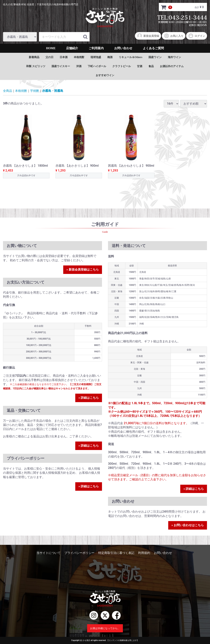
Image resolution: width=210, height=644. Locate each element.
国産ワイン (155, 57)
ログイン (197, 36)
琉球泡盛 (96, 57)
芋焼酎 (35, 91)
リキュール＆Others (130, 57)
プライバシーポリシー (79, 553)
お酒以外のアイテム (172, 66)
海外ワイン (174, 57)
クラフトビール (122, 66)
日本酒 (64, 57)
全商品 (8, 91)
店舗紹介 (72, 48)
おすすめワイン (105, 75)
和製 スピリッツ (36, 66)
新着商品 (34, 57)
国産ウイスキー (61, 66)
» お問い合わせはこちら (188, 525)
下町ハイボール (97, 66)
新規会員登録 (148, 36)
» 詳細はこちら (89, 398)
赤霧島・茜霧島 (53, 91)
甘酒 (140, 66)
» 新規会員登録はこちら (83, 269)
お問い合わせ (123, 48)
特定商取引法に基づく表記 (116, 553)
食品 (151, 66)
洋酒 (79, 66)
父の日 (49, 57)
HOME (51, 48)
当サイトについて (49, 553)
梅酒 (110, 57)
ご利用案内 (96, 48)
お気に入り (174, 36)
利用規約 (144, 553)
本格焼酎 (79, 57)
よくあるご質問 (153, 48)
